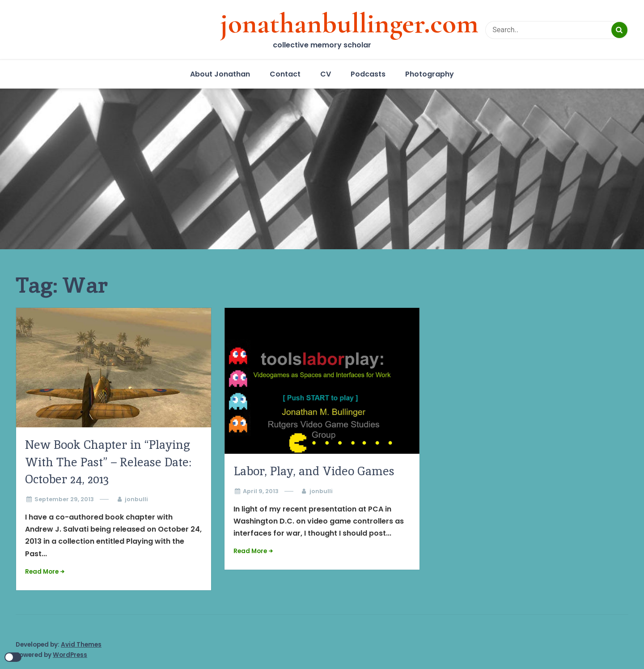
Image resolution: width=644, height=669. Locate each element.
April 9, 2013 (261, 491)
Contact (285, 74)
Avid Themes (81, 645)
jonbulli (136, 499)
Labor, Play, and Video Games (314, 471)
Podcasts (368, 74)
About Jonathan (220, 74)
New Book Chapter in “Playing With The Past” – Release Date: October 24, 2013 (108, 462)
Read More (42, 572)
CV (326, 74)
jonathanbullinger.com (349, 23)
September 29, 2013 (64, 499)
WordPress (70, 655)
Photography (430, 74)
